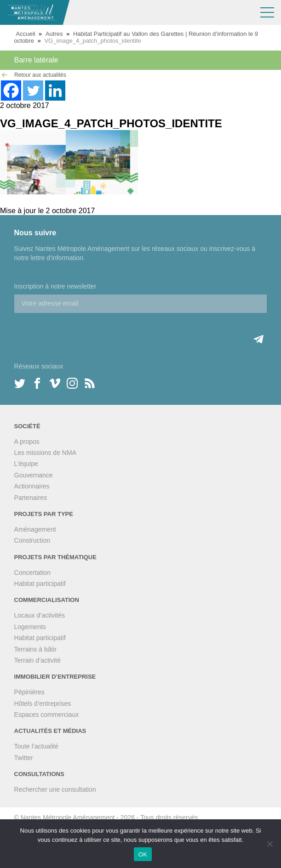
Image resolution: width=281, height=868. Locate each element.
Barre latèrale (36, 60)
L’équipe (26, 464)
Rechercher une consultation (55, 789)
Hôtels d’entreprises (43, 703)
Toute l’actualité (37, 746)
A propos (27, 442)
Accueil (26, 34)
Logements (30, 627)
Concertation (32, 573)
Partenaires (31, 498)
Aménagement (35, 529)
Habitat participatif (40, 584)
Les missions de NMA (45, 453)
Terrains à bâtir (36, 649)
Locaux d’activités (40, 615)
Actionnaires (32, 486)
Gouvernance (34, 475)
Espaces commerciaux (47, 715)
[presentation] (84, 331)
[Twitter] (33, 91)
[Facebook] (11, 91)
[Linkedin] (55, 91)
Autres (54, 34)
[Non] (270, 844)
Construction (32, 540)
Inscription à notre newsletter (55, 286)
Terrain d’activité (37, 660)
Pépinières (29, 692)
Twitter (24, 758)
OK (143, 854)
